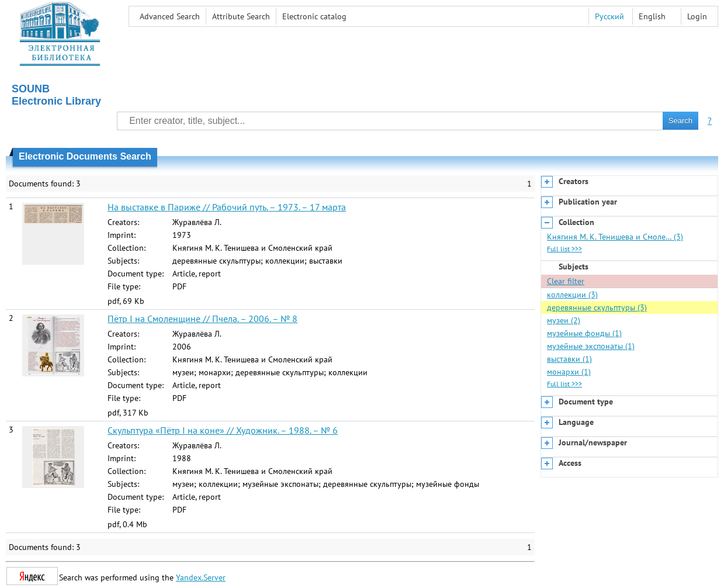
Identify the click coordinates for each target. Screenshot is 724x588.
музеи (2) (564, 320)
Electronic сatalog (314, 16)
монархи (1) (569, 372)
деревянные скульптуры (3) (597, 307)
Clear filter (566, 281)
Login (697, 16)
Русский (609, 16)
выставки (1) (569, 359)
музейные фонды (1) (584, 333)
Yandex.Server (201, 577)
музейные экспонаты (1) (591, 346)
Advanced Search (170, 16)
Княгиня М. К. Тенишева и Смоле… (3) (615, 237)
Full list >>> (564, 249)
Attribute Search (241, 16)
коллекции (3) (572, 295)
